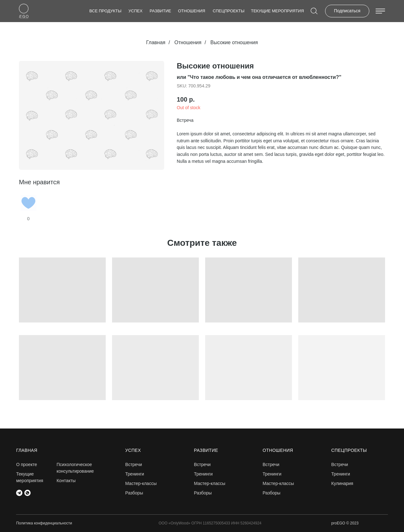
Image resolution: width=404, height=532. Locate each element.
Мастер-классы (141, 483)
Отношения (192, 11)
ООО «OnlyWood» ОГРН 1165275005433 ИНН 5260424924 (210, 523)
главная (27, 450)
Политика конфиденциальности (44, 523)
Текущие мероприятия (277, 11)
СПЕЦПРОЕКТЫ (229, 11)
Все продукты (105, 11)
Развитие (160, 11)
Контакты (66, 481)
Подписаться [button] (347, 11)
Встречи (340, 464)
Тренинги (135, 474)
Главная (156, 42)
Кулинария (342, 483)
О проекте (27, 464)
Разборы (134, 493)
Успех (135, 11)
